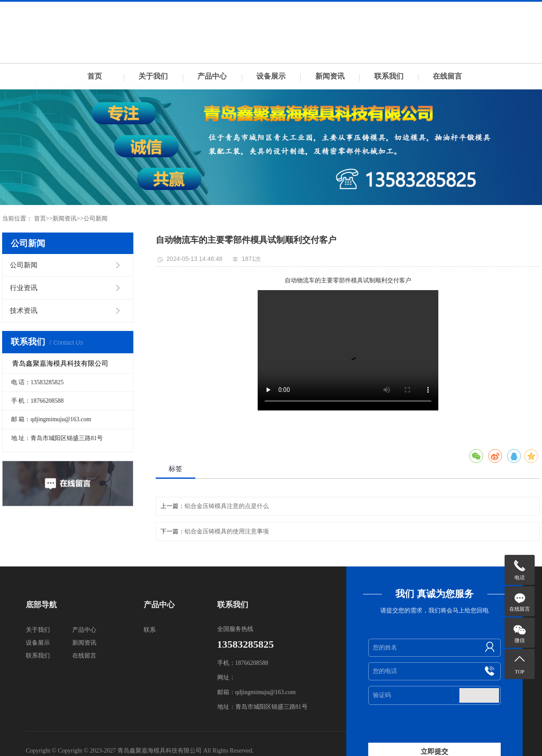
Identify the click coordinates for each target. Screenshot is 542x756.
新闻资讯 (330, 76)
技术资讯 (24, 311)
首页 (95, 76)
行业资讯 (24, 288)
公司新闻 (95, 219)
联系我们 (389, 76)
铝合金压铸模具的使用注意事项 (227, 531)
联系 (150, 630)
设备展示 (271, 76)
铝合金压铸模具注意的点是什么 (227, 506)
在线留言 (447, 76)
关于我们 (153, 76)
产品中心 (212, 76)
